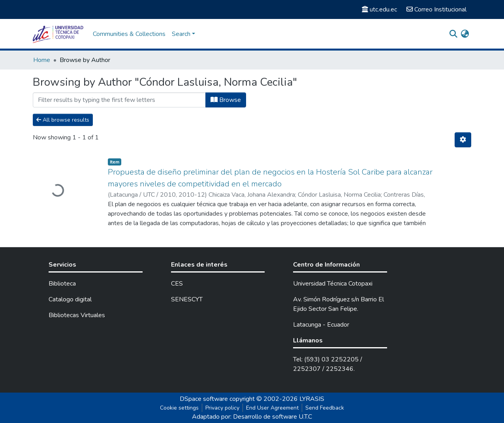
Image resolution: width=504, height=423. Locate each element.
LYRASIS (312, 399)
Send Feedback (325, 408)
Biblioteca (62, 284)
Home (42, 60)
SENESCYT (187, 299)
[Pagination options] (463, 140)
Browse (226, 100)
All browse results (63, 120)
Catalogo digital (70, 299)
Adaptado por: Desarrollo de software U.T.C (252, 417)
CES (177, 284)
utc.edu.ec (379, 9)
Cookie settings (179, 408)
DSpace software (204, 399)
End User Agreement (272, 408)
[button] (465, 34)
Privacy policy (222, 408)
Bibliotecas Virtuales (77, 315)
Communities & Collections (129, 34)
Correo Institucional (436, 9)
